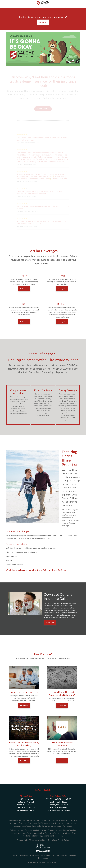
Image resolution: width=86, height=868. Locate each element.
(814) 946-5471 (29, 805)
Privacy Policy (23, 840)
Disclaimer (53, 840)
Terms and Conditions (38, 840)
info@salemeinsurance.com (26, 810)
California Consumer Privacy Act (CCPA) (27, 823)
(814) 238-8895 (62, 805)
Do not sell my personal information (57, 826)
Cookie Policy (63, 840)
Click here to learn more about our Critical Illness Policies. (36, 570)
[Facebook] (43, 814)
